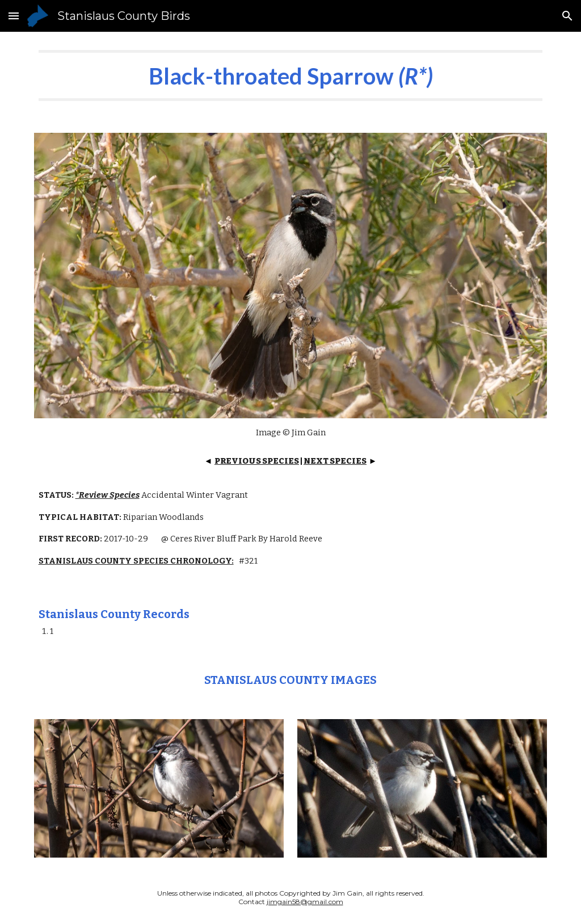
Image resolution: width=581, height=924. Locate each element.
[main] (291, 75)
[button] (14, 16)
